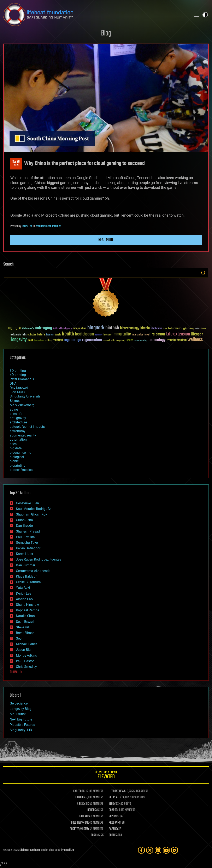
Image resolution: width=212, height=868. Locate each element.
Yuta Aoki (23, 588)
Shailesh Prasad (28, 531)
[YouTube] (166, 850)
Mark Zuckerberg (22, 405)
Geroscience (19, 703)
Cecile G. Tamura (28, 582)
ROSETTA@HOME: (79, 829)
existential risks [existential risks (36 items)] (19, 335)
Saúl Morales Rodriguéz (33, 509)
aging (14, 409)
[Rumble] (175, 850)
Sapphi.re (69, 850)
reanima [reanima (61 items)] (58, 340)
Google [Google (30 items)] (58, 335)
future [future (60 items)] (41, 335)
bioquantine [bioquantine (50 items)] (79, 328)
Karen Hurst (25, 554)
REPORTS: (114, 816)
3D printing (18, 371)
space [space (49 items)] (130, 340)
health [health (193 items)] (68, 334)
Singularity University (25, 396)
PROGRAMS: (115, 823)
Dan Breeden (25, 526)
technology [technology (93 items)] (157, 340)
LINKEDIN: (81, 797)
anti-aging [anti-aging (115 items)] (43, 328)
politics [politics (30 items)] (48, 341)
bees (13, 444)
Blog (106, 34)
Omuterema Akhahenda (33, 571)
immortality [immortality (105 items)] (122, 334)
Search (203, 273)
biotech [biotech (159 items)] (112, 328)
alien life (16, 414)
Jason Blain (25, 650)
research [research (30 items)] (107, 341)
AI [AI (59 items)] (20, 329)
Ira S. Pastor (25, 661)
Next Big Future (21, 719)
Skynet (15, 401)
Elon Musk (17, 392)
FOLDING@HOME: (80, 823)
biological (17, 457)
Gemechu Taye (27, 543)
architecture (18, 422)
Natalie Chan (25, 616)
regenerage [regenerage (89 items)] (72, 340)
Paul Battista (25, 537)
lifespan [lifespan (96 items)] (197, 334)
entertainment (43, 226)
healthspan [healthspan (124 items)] (84, 334)
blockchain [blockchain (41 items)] (156, 329)
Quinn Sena (24, 520)
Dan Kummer (26, 565)
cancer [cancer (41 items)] (177, 329)
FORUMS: (96, 835)
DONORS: (92, 810)
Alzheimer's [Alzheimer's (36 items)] (28, 329)
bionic (14, 461)
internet (56, 226)
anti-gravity (18, 418)
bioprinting (18, 465)
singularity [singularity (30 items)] (121, 341)
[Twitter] (150, 850)
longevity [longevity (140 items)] (19, 340)
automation (18, 439)
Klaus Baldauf (26, 576)
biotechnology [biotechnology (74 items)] (130, 328)
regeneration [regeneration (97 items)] (92, 340)
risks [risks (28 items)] (113, 340)
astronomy (18, 431)
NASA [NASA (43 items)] (31, 340)
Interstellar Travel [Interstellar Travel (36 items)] (141, 335)
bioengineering (20, 453)
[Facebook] (141, 850)
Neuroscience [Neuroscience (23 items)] (39, 341)
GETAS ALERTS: (117, 797)
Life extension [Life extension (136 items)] (178, 334)
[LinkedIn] (158, 850)
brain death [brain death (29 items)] (168, 329)
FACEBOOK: (79, 791)
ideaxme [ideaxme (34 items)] (107, 335)
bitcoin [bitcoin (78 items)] (145, 328)
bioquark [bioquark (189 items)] (96, 328)
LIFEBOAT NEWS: (117, 791)
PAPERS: (113, 829)
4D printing (18, 375)
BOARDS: (113, 810)
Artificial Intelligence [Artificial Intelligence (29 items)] (62, 329)
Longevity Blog (21, 709)
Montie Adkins (26, 655)
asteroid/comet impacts (27, 427)
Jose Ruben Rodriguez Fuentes (39, 559)
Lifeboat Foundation (30, 850)
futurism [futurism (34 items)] (50, 335)
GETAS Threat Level (106, 776)
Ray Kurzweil (19, 388)
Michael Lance (27, 644)
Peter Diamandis (22, 379)
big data (16, 448)
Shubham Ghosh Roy (31, 514)
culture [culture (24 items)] (198, 329)
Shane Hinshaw (27, 605)
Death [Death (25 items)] (204, 329)
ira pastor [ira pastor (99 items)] (158, 334)
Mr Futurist (18, 714)
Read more (106, 240)
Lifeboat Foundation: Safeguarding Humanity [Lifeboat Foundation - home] (96, 15)
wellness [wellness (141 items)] (195, 340)
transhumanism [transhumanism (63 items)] (177, 340)
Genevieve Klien (27, 503)
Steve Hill (23, 627)
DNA (13, 383)
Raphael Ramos (28, 610)
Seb (19, 638)
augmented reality (23, 435)
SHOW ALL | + (16, 672)
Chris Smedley (26, 667)
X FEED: (81, 804)
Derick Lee (27, 226)
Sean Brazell (25, 622)
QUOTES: (113, 835)
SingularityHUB (21, 730)
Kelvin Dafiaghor (28, 548)
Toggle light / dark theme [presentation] (205, 15)
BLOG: (112, 804)
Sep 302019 (16, 164)
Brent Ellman (25, 633)
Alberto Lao (24, 599)
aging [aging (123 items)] (13, 328)
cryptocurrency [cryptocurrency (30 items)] (188, 329)
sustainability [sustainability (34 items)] (141, 341)
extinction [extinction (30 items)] (32, 335)
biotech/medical (22, 470)
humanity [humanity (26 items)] (99, 335)
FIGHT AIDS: (84, 816)
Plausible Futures (22, 725)
